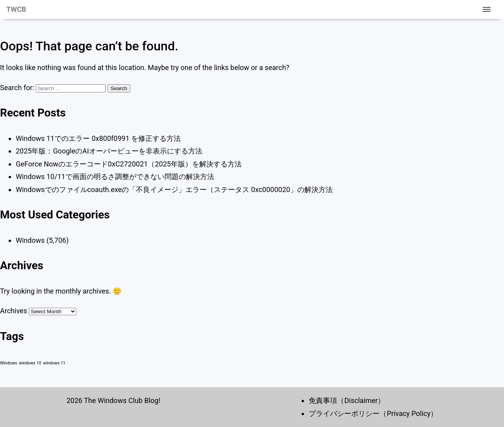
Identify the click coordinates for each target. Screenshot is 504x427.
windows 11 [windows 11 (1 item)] (54, 363)
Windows (30, 240)
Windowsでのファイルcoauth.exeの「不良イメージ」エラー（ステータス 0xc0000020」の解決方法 (174, 189)
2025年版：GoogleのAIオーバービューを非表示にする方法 (109, 151)
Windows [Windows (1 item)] (9, 363)
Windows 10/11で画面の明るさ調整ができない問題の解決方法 (115, 177)
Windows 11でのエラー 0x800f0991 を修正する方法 (98, 138)
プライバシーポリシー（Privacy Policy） (373, 413)
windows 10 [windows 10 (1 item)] (30, 363)
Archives (14, 311)
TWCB (16, 9)
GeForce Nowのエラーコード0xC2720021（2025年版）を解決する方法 (129, 164)
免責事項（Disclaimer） (347, 400)
